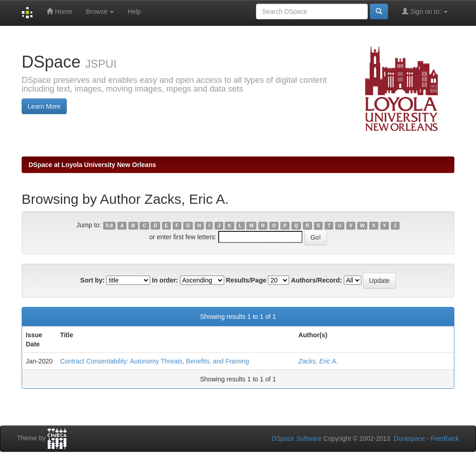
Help (134, 12)
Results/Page (246, 280)
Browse (100, 12)
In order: (165, 280)
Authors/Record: (316, 280)
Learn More (44, 106)
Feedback (445, 438)
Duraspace (409, 438)
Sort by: (92, 280)
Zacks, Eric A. (318, 361)
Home (59, 11)
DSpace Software (297, 438)
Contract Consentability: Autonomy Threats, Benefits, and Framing (154, 361)
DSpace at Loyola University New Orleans (92, 165)
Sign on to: (425, 11)
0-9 (109, 225)
